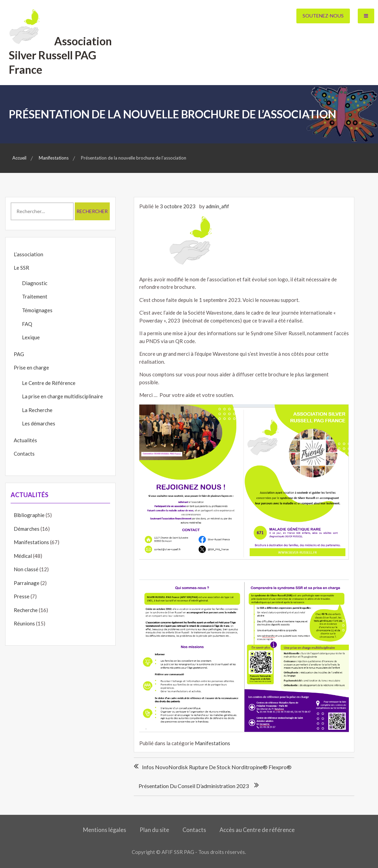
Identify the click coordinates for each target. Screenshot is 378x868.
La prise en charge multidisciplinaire (62, 396)
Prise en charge (31, 367)
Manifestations (212, 743)
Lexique (31, 337)
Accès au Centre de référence (257, 830)
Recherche (26, 610)
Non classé (26, 569)
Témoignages (37, 310)
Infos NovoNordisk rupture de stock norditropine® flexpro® (217, 767)
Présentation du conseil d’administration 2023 (194, 786)
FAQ (27, 324)
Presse (22, 596)
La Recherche (37, 410)
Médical (23, 556)
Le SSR (21, 268)
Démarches (27, 529)
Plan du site (154, 830)
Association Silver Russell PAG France (60, 55)
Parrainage (27, 583)
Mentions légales (105, 830)
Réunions (24, 623)
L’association (28, 254)
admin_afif (217, 206)
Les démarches (39, 423)
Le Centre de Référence (49, 383)
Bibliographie (29, 515)
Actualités (25, 440)
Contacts (24, 454)
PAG (19, 354)
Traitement (35, 296)
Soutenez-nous (323, 16)
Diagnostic (35, 283)
